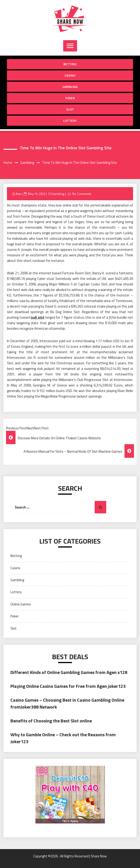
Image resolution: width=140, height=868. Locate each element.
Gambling (70, 87)
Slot (70, 109)
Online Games (21, 604)
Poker (70, 98)
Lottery (70, 121)
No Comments (82, 194)
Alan (18, 194)
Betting (70, 64)
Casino (70, 75)
